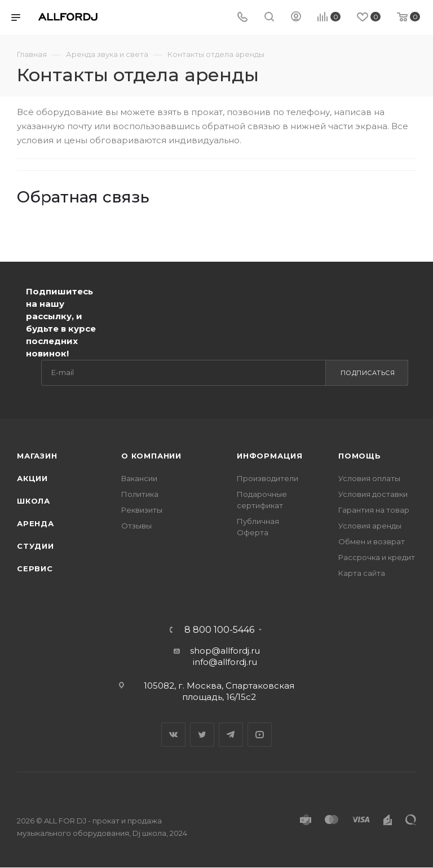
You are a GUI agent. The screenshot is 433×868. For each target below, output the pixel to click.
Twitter (202, 735)
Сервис (35, 569)
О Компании (151, 456)
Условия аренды (370, 526)
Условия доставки (373, 494)
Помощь (360, 456)
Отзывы (136, 526)
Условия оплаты (369, 478)
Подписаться (368, 373)
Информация (270, 456)
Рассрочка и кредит (377, 557)
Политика (140, 494)
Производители (268, 478)
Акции (32, 478)
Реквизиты (142, 510)
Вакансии (139, 478)
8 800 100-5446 (219, 630)
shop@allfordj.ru (225, 651)
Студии (36, 546)
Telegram (231, 735)
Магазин (37, 456)
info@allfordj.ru (225, 662)
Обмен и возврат (372, 541)
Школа (34, 501)
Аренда (36, 523)
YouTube (260, 735)
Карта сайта (362, 573)
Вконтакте (173, 735)
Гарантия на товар (374, 510)
